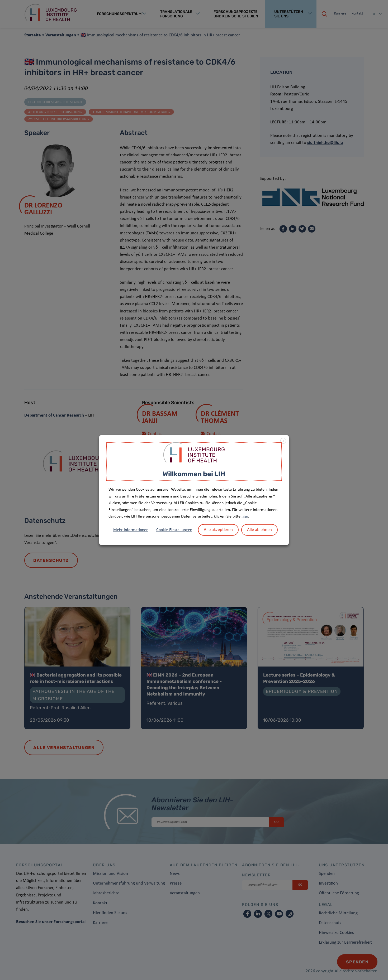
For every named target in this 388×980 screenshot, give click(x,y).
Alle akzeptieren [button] (218, 530)
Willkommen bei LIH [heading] (194, 474)
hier (245, 516)
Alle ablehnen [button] (259, 530)
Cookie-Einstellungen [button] (174, 530)
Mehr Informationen (131, 530)
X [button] (283, 441)
